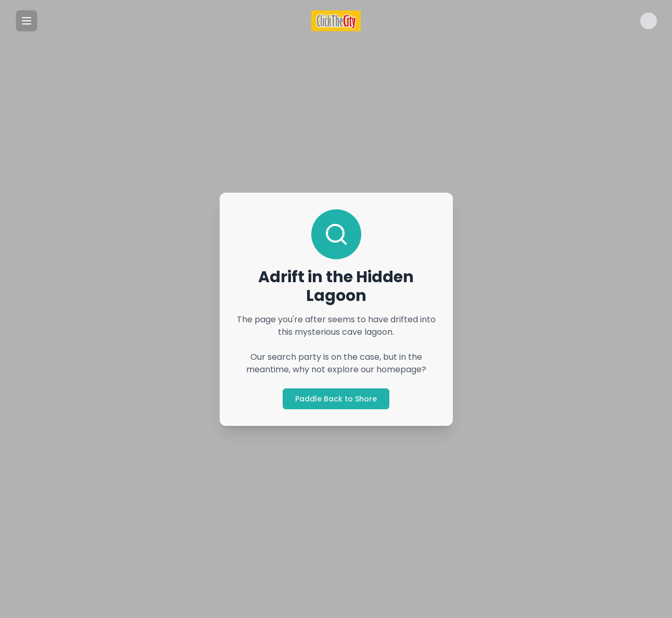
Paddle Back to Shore (336, 399)
